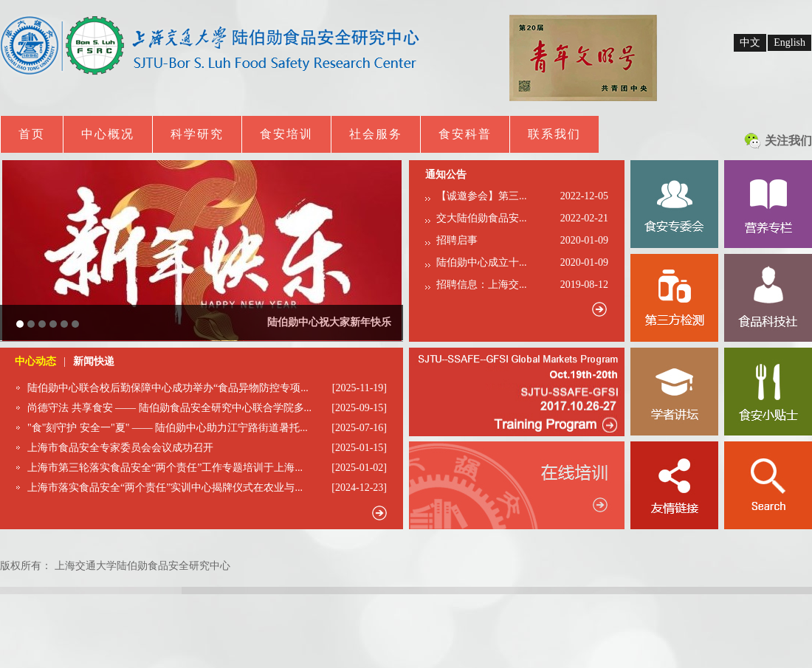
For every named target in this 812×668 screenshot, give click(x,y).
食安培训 (286, 134)
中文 (750, 42)
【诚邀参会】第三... (482, 196)
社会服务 (376, 134)
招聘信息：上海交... (482, 285)
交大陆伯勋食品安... (482, 218)
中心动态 (35, 361)
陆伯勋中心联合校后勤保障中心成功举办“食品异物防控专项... (168, 388)
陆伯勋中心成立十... (482, 262)
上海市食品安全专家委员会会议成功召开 (120, 448)
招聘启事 (457, 240)
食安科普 (465, 134)
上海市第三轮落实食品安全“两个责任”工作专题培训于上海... (165, 468)
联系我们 (554, 134)
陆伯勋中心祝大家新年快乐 (329, 322)
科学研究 (197, 134)
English (789, 42)
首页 (32, 134)
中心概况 (108, 134)
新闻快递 (94, 361)
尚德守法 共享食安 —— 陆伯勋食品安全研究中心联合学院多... (169, 408)
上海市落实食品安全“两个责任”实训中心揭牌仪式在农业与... (165, 488)
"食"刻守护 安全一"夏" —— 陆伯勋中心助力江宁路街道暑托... (168, 428)
